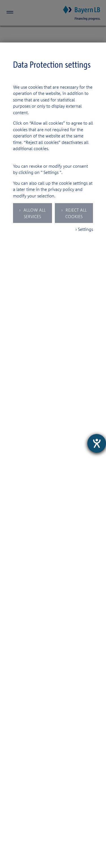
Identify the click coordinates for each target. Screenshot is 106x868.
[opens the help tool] (97, 443)
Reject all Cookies (76, 213)
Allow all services (34, 213)
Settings (51, 172)
